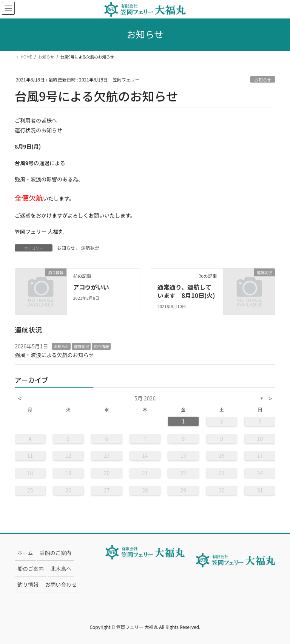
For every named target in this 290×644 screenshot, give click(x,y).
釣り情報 (101, 346)
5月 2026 (145, 398)
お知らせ (263, 80)
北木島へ (61, 569)
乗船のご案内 (56, 553)
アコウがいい (91, 287)
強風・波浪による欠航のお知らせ (54, 355)
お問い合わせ (61, 584)
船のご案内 (31, 569)
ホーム (25, 553)
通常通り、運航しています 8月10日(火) (186, 291)
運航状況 (90, 248)
